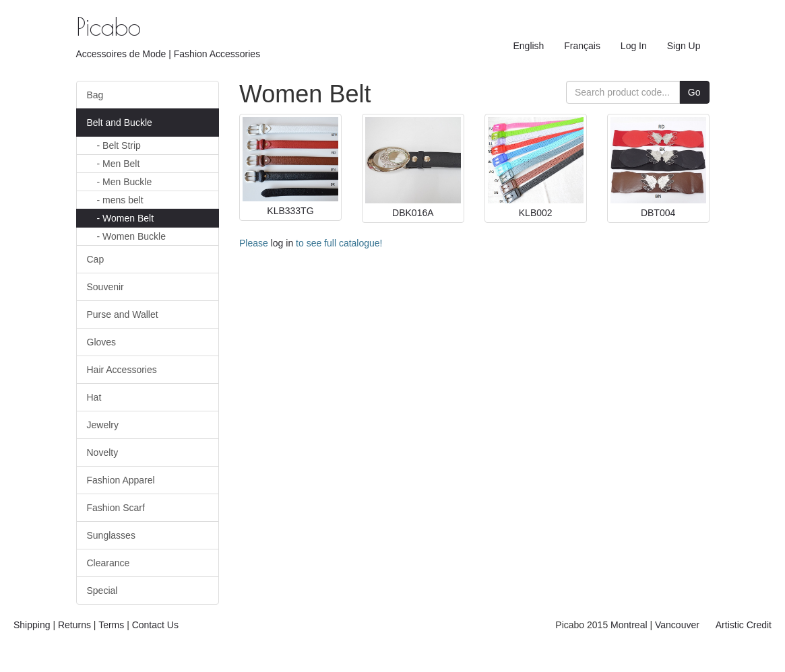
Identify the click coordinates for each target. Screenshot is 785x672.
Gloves (102, 342)
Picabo (108, 26)
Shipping (32, 625)
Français (582, 46)
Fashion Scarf (116, 508)
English (528, 46)
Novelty (103, 452)
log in (282, 243)
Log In (634, 46)
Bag (95, 95)
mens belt (120, 200)
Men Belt (119, 164)
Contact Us (155, 625)
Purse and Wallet (123, 314)
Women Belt (126, 218)
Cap (96, 259)
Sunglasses (111, 535)
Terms (111, 625)
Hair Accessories (122, 370)
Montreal (629, 625)
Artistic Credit (744, 625)
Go (694, 92)
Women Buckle (131, 236)
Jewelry (103, 425)
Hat (94, 397)
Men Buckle (125, 182)
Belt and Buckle (120, 123)
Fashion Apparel (121, 480)
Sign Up (684, 46)
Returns (74, 625)
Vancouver (677, 625)
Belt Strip (119, 145)
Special (102, 591)
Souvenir (105, 287)
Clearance (108, 563)
